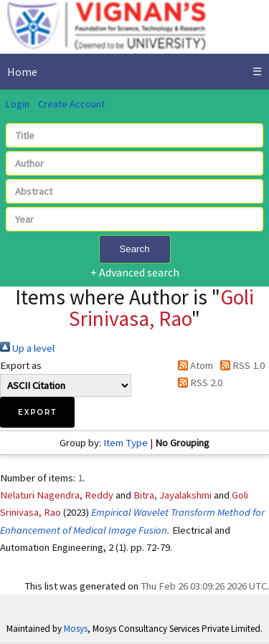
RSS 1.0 (240, 365)
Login (17, 104)
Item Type (126, 443)
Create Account (71, 104)
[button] (37, 412)
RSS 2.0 (198, 383)
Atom (193, 365)
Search (134, 249)
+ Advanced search (135, 272)
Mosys (76, 629)
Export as (21, 365)
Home (22, 72)
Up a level (27, 348)
